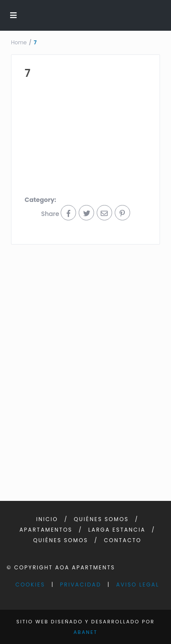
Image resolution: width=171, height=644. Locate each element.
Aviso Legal (138, 585)
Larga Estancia (117, 530)
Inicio (47, 519)
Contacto (122, 540)
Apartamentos (46, 530)
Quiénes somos (101, 519)
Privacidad (81, 585)
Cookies (30, 585)
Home (19, 42)
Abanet (85, 632)
